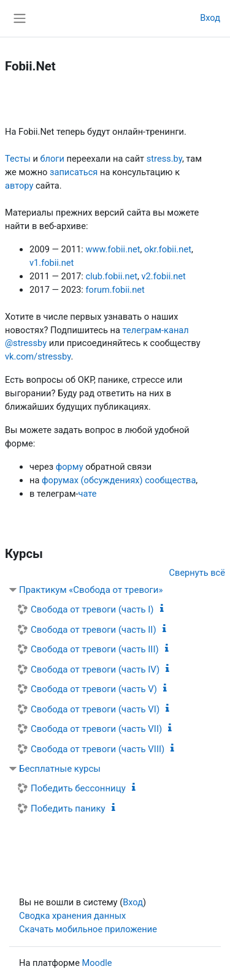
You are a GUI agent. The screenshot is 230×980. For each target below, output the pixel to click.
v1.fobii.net (52, 263)
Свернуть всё (197, 573)
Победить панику (68, 809)
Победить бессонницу (78, 788)
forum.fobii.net (115, 290)
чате (88, 494)
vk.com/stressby (38, 356)
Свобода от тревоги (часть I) (92, 609)
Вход (210, 18)
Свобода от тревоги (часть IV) (95, 669)
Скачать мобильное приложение (88, 929)
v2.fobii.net (164, 276)
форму (70, 467)
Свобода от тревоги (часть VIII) (98, 749)
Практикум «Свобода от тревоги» (91, 590)
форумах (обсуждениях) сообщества (119, 480)
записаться (74, 172)
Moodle (97, 963)
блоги (52, 159)
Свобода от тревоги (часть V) (94, 689)
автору (19, 186)
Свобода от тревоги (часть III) (95, 649)
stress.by (164, 159)
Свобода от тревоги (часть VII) (96, 729)
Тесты (18, 159)
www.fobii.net (113, 249)
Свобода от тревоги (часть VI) (95, 709)
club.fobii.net (112, 276)
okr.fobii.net (168, 249)
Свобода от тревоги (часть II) (94, 630)
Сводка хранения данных (72, 916)
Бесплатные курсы (60, 769)
